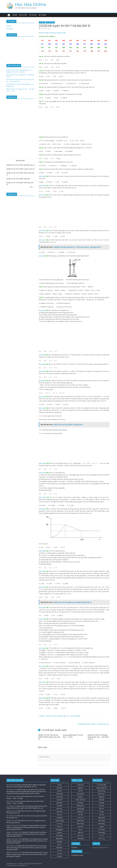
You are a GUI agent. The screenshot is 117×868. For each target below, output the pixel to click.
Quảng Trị (80, 797)
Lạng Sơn (59, 833)
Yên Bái (59, 856)
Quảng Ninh (59, 839)
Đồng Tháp (102, 818)
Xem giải (42, 176)
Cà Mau (101, 812)
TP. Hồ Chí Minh (102, 785)
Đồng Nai (101, 797)
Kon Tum (80, 827)
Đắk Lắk (80, 833)
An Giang (101, 803)
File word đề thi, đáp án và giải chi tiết (53, 33)
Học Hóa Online (31, 4)
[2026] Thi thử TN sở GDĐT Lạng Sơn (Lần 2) (20, 169)
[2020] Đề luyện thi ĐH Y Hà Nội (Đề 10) (94, 724)
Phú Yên (80, 815)
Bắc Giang (59, 835)
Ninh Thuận (80, 821)
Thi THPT (42, 22)
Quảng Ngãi (80, 809)
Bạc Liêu (101, 806)
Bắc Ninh (59, 788)
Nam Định (59, 803)
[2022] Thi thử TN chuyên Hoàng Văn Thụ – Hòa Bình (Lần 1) (98, 737)
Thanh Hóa (80, 785)
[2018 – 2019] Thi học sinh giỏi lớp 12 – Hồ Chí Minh (59, 716)
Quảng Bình (80, 794)
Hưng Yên (59, 800)
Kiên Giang (102, 824)
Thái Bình (59, 806)
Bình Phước (102, 794)
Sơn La (59, 844)
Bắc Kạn (59, 827)
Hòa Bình (59, 842)
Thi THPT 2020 (50, 22)
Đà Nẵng (80, 803)
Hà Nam (59, 791)
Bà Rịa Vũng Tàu (102, 788)
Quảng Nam (80, 806)
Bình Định (80, 812)
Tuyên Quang (59, 821)
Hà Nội (42, 29)
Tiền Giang (102, 833)
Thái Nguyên (59, 830)
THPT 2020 (48, 29)
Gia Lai (80, 830)
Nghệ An (80, 788)
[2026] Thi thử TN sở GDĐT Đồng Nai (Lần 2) (20, 165)
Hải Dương (59, 794)
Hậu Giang (102, 821)
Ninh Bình (59, 812)
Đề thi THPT (23, 15)
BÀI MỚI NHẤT (21, 161)
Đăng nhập (10, 29)
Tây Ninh (101, 800)
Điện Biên (59, 847)
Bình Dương (101, 791)
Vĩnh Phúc (59, 809)
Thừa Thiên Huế (80, 800)
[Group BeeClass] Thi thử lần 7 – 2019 (73, 736)
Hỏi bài (15, 15)
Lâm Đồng (80, 839)
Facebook (74, 847)
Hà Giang (59, 818)
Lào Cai (59, 853)
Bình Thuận (80, 824)
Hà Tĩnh (80, 791)
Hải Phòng (59, 797)
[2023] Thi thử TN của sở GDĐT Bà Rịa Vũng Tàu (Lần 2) (49, 737)
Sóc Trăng (101, 830)
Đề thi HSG (33, 15)
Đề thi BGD (42, 15)
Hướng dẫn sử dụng (77, 855)
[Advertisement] (74, 122)
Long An (101, 827)
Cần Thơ (102, 815)
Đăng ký (9, 26)
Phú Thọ (59, 815)
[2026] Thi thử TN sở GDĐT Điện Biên (18, 179)
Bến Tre (101, 809)
